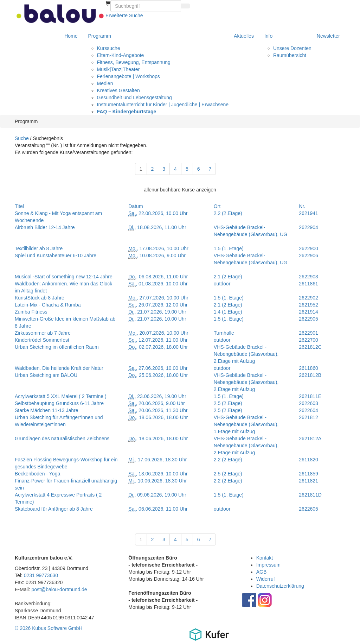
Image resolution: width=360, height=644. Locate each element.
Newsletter (328, 36)
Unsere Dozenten (292, 48)
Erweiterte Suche (124, 15)
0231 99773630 (41, 575)
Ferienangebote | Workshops (128, 76)
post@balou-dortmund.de (59, 589)
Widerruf (266, 579)
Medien (105, 83)
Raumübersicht (290, 55)
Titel (19, 206)
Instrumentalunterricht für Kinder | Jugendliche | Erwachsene (163, 105)
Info (268, 36)
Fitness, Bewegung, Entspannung (134, 62)
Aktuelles (244, 36)
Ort (217, 206)
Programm (100, 36)
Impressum (268, 565)
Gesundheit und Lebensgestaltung (134, 97)
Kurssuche (109, 48)
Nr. (302, 206)
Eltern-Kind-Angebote (121, 55)
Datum (136, 206)
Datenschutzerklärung (280, 586)
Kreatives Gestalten (118, 90)
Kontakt (265, 558)
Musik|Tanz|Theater (118, 69)
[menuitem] (108, 4)
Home (71, 36)
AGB (262, 572)
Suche (22, 138)
